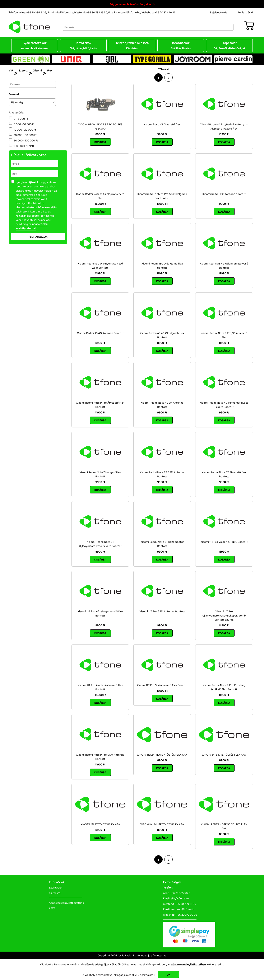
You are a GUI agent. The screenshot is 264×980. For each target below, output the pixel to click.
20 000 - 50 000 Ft (25, 135)
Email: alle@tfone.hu (60, 12)
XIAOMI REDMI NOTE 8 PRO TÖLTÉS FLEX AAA (100, 126)
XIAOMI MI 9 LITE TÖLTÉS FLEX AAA (162, 824)
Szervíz (23, 70)
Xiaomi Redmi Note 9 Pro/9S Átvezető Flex (224, 335)
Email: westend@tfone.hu (124, 12)
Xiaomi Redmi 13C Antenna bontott (224, 194)
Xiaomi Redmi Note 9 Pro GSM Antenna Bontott (100, 757)
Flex (50, 70)
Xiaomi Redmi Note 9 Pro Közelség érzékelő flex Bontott (224, 687)
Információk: (57, 882)
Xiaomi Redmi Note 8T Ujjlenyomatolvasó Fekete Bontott (100, 544)
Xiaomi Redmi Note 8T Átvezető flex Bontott (224, 474)
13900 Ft (162, 691)
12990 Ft (224, 273)
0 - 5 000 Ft (21, 119)
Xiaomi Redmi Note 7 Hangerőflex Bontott (100, 474)
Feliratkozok (38, 237)
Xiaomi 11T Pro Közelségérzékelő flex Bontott (100, 613)
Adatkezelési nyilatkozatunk (66, 903)
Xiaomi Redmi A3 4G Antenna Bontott (100, 333)
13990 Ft (162, 204)
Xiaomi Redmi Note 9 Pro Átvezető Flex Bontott (100, 405)
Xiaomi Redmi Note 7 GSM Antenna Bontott (162, 405)
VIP (11, 70)
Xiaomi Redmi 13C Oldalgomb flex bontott (162, 266)
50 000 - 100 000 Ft (26, 140)
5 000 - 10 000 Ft (24, 124)
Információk (181, 45)
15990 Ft (224, 134)
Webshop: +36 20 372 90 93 (159, 12)
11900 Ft (224, 343)
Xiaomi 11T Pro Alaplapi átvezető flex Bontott (100, 687)
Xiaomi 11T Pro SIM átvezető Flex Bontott (162, 685)
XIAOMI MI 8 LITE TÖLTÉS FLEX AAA (224, 755)
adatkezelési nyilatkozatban (188, 964)
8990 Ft (100, 343)
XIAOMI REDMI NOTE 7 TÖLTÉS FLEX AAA (162, 755)
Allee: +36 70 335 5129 (33, 12)
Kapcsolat (229, 45)
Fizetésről (55, 893)
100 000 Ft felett (24, 146)
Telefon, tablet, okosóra (132, 45)
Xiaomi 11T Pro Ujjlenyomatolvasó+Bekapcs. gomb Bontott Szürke (224, 615)
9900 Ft (162, 134)
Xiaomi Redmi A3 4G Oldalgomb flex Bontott (162, 335)
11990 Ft (100, 273)
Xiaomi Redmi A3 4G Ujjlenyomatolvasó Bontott (224, 266)
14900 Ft (224, 625)
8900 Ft (100, 134)
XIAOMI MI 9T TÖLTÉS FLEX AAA (100, 824)
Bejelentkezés (218, 12)
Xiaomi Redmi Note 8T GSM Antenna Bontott (162, 474)
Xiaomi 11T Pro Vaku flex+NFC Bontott (224, 542)
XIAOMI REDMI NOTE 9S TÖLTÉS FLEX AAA (224, 826)
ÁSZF (52, 908)
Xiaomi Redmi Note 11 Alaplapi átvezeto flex (100, 196)
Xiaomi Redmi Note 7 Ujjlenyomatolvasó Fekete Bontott (224, 405)
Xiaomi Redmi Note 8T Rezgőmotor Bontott (162, 544)
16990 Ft (100, 204)
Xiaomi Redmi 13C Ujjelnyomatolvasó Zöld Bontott (100, 266)
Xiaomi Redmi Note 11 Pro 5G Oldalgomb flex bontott (162, 196)
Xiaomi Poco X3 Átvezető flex (162, 124)
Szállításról (56, 887)
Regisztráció (245, 12)
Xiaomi (37, 70)
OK (168, 975)
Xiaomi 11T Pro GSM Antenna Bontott (162, 611)
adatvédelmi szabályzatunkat (32, 226)
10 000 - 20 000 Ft (25, 130)
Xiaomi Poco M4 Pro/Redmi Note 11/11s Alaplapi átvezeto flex (224, 126)
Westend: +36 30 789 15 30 (91, 12)
